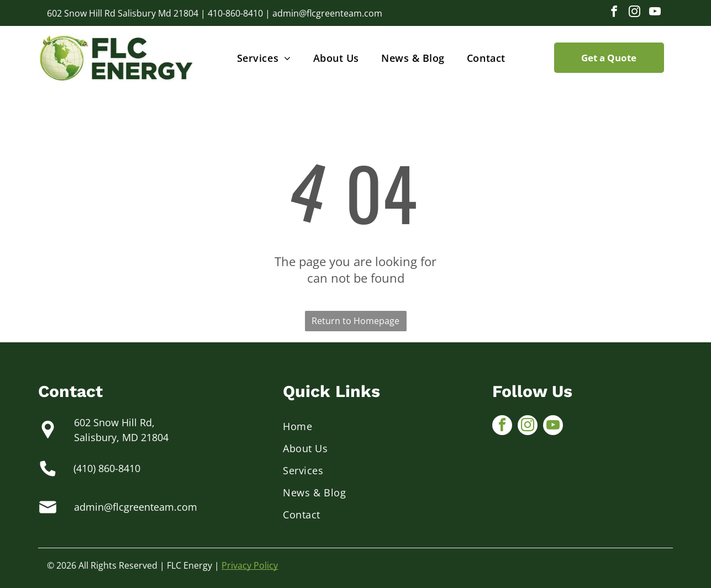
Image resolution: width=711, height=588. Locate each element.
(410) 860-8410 (107, 468)
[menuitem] (264, 58)
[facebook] (614, 13)
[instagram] (635, 13)
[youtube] (655, 13)
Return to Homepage (355, 321)
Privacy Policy (250, 565)
